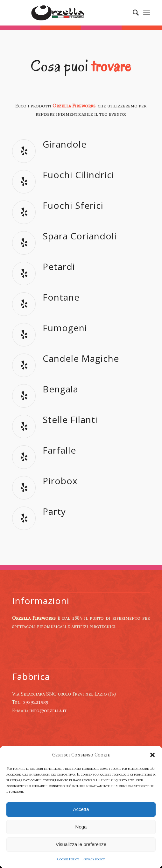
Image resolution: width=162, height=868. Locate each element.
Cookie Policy (68, 859)
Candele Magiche (81, 358)
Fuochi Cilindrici (78, 175)
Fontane (61, 297)
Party (54, 511)
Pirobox (60, 481)
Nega (81, 827)
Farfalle (59, 450)
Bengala (60, 389)
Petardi (59, 266)
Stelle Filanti (70, 419)
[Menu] (147, 13)
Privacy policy (93, 859)
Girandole (65, 144)
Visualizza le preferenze (81, 844)
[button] (152, 755)
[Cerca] (133, 13)
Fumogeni (65, 328)
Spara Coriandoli (80, 236)
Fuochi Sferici (73, 205)
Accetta (81, 809)
